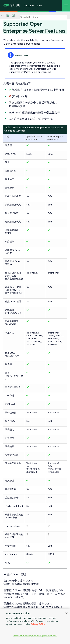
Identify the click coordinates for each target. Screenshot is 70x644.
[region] (35, 626)
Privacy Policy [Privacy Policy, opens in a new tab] (38, 624)
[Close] (66, 613)
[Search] (43, 17)
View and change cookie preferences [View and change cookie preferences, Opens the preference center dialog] (35, 636)
